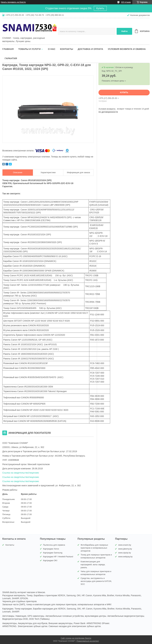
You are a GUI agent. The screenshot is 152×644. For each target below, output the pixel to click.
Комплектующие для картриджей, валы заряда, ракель (93, 565)
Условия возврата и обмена (127, 49)
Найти (124, 31)
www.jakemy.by (125, 549)
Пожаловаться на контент (88, 641)
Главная (8, 49)
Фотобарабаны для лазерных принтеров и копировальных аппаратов (94, 548)
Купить (100, 8)
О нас (52, 49)
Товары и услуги (29, 49)
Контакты (67, 49)
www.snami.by (125, 545)
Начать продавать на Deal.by (13, 2)
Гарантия (11, 58)
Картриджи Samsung (53, 553)
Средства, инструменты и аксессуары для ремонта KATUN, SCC (96, 581)
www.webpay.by (125, 557)
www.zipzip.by (125, 553)
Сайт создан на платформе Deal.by (76, 638)
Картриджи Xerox (51, 549)
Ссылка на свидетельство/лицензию (21, 473)
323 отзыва (126, 2)
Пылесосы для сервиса (54, 545)
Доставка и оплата (90, 49)
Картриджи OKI (50, 560)
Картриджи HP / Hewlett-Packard (58, 557)
